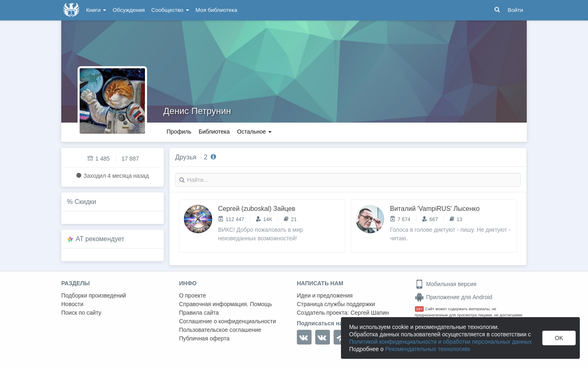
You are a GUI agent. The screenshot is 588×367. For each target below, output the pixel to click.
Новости (72, 304)
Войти (515, 10)
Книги (96, 10)
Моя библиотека (216, 10)
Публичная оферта (205, 338)
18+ (420, 309)
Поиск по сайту (81, 313)
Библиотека (214, 132)
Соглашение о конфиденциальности (228, 321)
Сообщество (170, 10)
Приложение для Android (454, 297)
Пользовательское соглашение (220, 330)
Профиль (179, 132)
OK (559, 338)
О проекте (193, 295)
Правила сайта (199, 313)
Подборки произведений (94, 295)
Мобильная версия (446, 284)
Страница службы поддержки (336, 304)
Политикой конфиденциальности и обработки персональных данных (440, 342)
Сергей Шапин (370, 313)
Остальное (255, 132)
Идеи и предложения (325, 295)
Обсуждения (129, 10)
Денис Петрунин (197, 111)
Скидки (86, 202)
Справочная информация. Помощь (226, 304)
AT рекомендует (100, 239)
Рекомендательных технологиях (428, 349)
